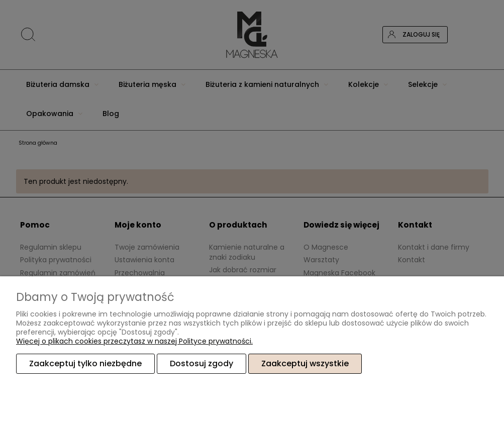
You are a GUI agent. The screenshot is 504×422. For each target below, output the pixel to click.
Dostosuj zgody (201, 363)
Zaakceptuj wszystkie (305, 363)
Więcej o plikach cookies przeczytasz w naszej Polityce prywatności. (134, 341)
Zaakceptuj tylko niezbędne (85, 363)
